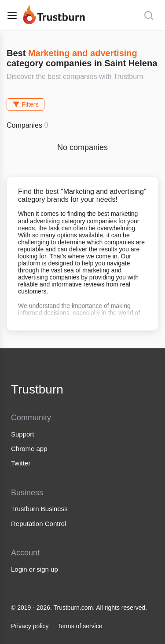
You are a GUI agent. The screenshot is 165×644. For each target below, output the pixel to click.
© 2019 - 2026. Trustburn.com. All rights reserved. (79, 608)
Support (23, 434)
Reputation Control (38, 524)
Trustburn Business (39, 509)
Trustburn (37, 389)
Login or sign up (35, 569)
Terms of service (80, 626)
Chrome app (29, 449)
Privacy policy (30, 626)
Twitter (21, 463)
